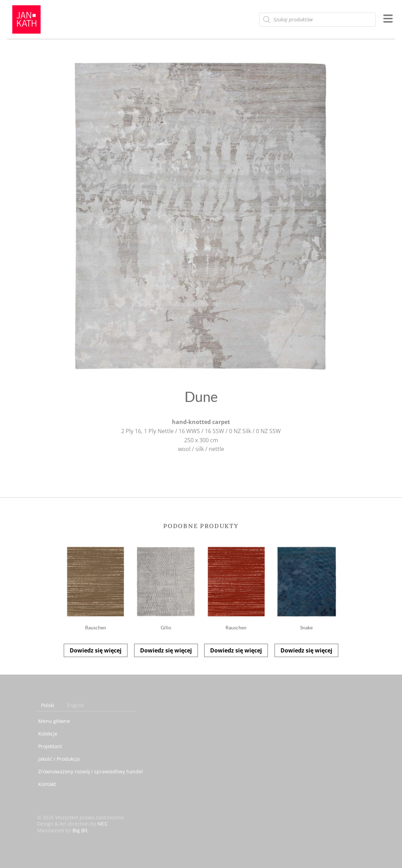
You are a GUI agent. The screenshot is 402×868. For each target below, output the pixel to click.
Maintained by (62, 830)
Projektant (50, 746)
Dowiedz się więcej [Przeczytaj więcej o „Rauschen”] (96, 650)
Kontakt (47, 784)
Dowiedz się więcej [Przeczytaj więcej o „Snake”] (306, 650)
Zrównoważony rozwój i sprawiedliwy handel (91, 771)
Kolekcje (48, 734)
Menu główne (54, 721)
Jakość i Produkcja (59, 759)
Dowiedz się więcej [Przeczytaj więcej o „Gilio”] (166, 650)
